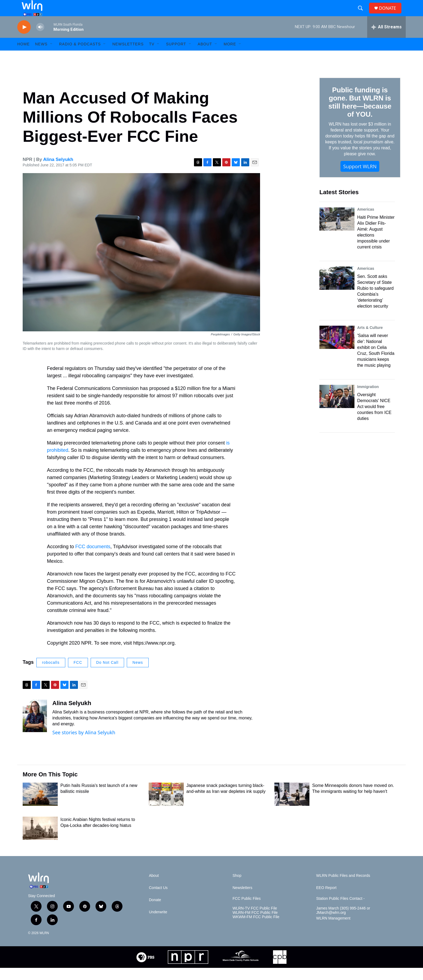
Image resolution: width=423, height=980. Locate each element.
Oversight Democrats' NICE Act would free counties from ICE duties (374, 419)
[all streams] (386, 39)
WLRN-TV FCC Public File (255, 920)
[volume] (40, 39)
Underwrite (158, 924)
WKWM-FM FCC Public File (256, 929)
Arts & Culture (370, 340)
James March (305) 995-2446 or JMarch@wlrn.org (343, 923)
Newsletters (128, 56)
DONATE (391, 14)
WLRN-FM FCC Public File (255, 925)
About (205, 56)
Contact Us (158, 900)
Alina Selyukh (58, 172)
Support (176, 56)
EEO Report (326, 900)
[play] (24, 39)
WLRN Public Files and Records (343, 888)
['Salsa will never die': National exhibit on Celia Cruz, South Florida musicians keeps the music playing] (337, 349)
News (138, 675)
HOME (23, 56)
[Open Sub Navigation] (52, 56)
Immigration (368, 399)
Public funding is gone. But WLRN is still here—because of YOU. (360, 114)
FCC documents (93, 559)
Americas (366, 221)
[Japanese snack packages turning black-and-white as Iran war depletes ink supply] (166, 806)
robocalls (51, 675)
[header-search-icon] (363, 14)
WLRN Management (333, 930)
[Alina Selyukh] (35, 728)
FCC (78, 675)
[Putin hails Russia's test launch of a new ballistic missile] (40, 806)
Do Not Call (108, 675)
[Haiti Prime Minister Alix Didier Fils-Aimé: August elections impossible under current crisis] (337, 231)
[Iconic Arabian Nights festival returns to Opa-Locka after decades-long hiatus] (40, 840)
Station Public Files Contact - (340, 911)
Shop (237, 888)
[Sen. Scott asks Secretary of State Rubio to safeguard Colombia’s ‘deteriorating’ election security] (337, 290)
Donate (155, 912)
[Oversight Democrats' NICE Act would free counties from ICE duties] (337, 409)
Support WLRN (360, 179)
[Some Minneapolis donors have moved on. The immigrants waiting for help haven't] (292, 806)
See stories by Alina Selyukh (84, 745)
